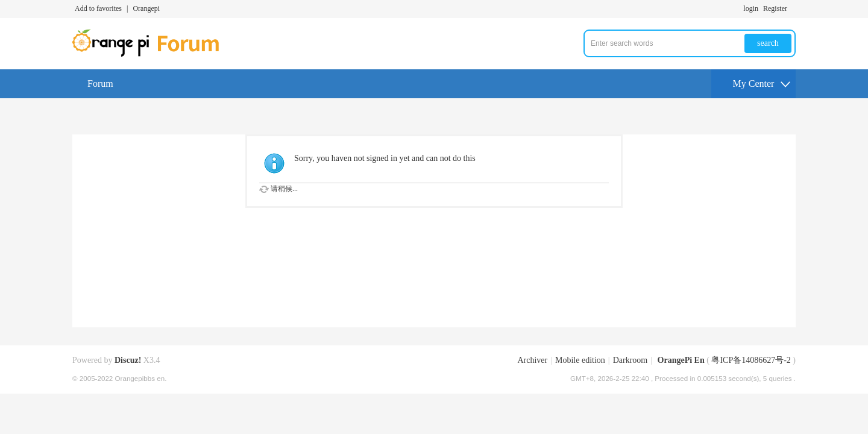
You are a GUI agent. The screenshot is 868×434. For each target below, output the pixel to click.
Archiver (532, 360)
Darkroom (631, 360)
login (751, 8)
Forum (100, 83)
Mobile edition (580, 360)
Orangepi (146, 8)
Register (775, 8)
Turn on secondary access (793, 8)
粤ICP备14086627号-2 (751, 360)
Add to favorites (98, 8)
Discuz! (128, 360)
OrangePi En (681, 360)
